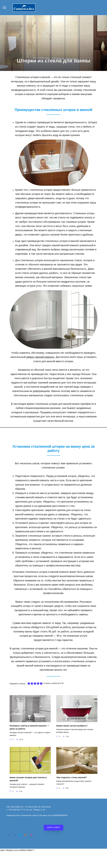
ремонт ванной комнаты (40, 357)
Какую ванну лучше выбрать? (72, 726)
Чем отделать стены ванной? (72, 777)
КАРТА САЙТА (54, 827)
